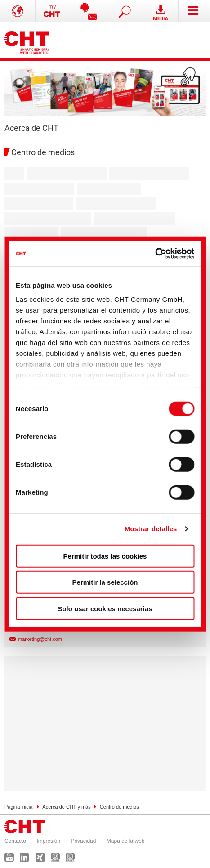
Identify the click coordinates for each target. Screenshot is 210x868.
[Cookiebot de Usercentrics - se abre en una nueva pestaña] (155, 254)
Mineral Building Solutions (135, 219)
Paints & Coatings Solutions (48, 219)
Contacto (15, 841)
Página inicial (19, 807)
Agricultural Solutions (39, 204)
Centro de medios (119, 807)
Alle (14, 174)
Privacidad (83, 841)
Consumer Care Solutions (116, 204)
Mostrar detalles (151, 529)
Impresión (48, 841)
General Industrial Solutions (104, 233)
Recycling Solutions (109, 189)
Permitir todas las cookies (105, 556)
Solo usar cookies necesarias (105, 608)
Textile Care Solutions (39, 189)
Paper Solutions (31, 233)
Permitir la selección (105, 582)
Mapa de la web (126, 841)
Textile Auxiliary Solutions (67, 174)
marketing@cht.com (40, 639)
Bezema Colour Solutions (149, 174)
